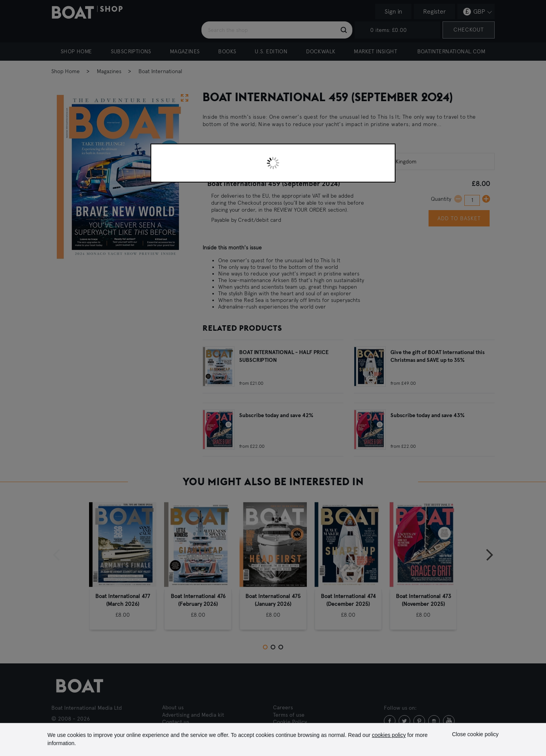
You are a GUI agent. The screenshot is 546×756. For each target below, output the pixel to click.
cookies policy (389, 735)
